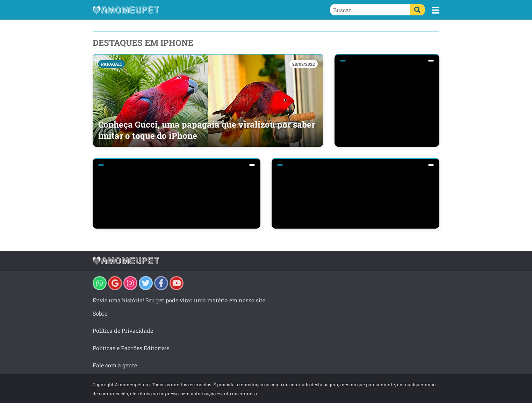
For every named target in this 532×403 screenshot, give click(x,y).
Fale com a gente (115, 365)
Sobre (100, 313)
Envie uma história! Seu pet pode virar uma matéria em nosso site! (180, 300)
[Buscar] (417, 10)
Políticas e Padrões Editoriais (131, 348)
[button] (436, 10)
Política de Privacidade (123, 330)
